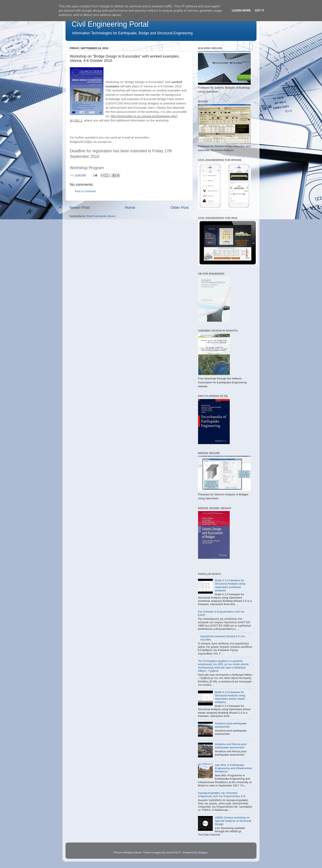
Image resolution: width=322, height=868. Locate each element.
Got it (260, 10)
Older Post (180, 207)
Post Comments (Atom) (101, 216)
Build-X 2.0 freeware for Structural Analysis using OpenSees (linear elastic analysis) (230, 697)
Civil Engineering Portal (110, 24)
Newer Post (80, 207)
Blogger (203, 852)
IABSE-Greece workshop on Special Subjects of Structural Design (233, 821)
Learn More (241, 10)
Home (130, 207)
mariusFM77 (173, 852)
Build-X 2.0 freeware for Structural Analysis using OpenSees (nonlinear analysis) (230, 585)
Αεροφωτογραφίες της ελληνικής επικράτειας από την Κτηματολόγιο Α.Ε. (222, 795)
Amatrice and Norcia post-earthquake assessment (231, 746)
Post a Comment (85, 191)
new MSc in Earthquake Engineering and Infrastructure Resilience (233, 768)
